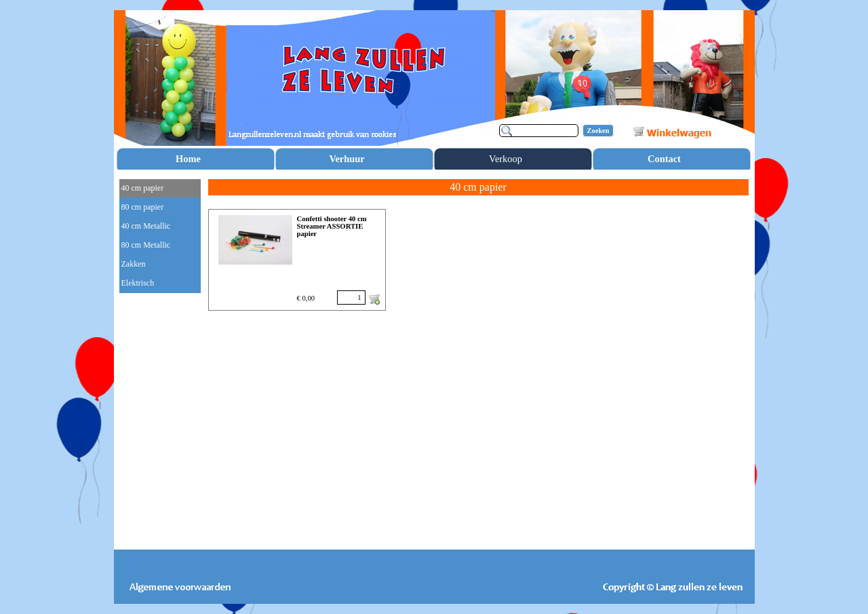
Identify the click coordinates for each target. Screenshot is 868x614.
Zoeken (598, 131)
